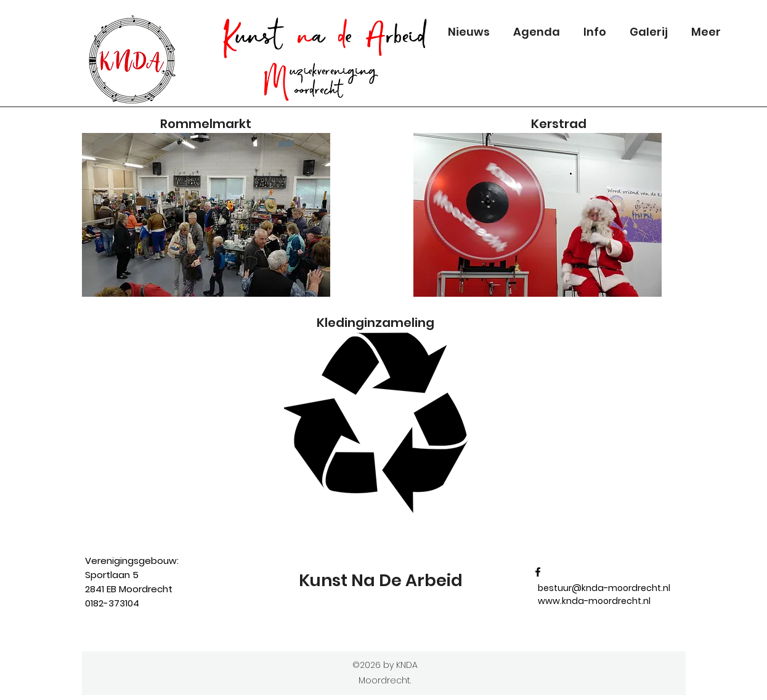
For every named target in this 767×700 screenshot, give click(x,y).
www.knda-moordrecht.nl (594, 601)
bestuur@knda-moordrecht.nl (604, 588)
